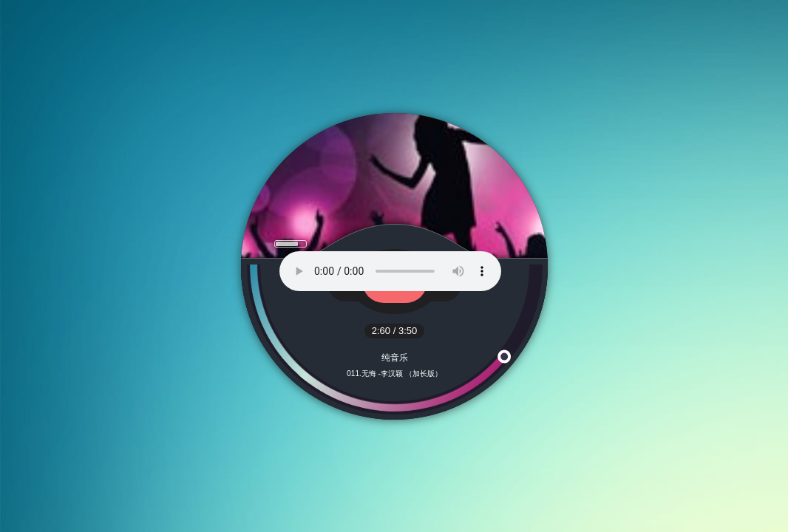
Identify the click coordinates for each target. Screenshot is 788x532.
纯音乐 (395, 358)
